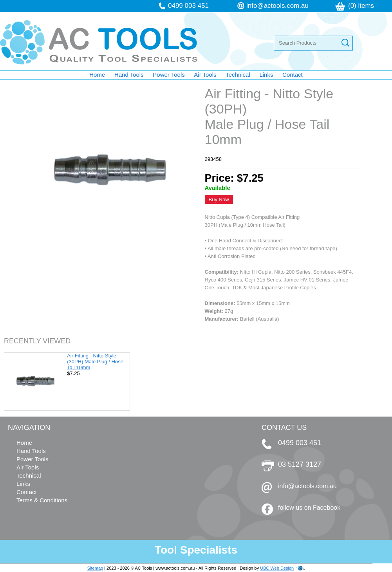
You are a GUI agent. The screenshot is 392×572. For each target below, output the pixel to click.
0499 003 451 (188, 6)
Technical (238, 75)
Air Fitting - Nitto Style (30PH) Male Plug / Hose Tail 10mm (95, 362)
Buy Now (219, 199)
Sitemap (95, 568)
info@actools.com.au (277, 6)
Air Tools (205, 75)
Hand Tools (129, 75)
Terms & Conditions (42, 500)
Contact (293, 75)
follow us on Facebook (309, 508)
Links (266, 75)
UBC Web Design (277, 568)
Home (97, 75)
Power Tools (169, 75)
